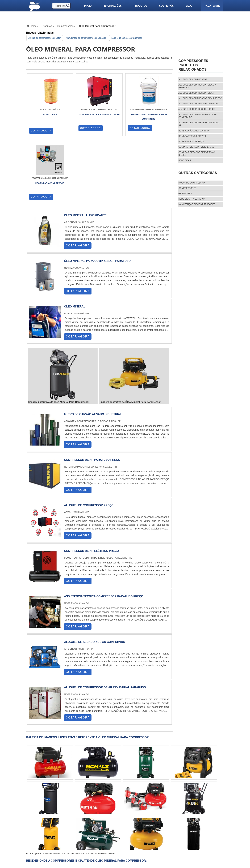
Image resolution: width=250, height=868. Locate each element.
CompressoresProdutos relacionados (193, 65)
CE (105, 806)
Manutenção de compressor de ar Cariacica (86, 38)
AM (124, 806)
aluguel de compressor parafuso (199, 104)
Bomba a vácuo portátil (192, 136)
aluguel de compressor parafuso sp (199, 124)
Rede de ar (185, 160)
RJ (45, 806)
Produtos (140, 6)
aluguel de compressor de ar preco (200, 98)
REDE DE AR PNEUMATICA (192, 199)
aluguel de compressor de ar (196, 93)
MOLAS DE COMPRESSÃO (192, 183)
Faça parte (212, 6)
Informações (113, 6)
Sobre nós (166, 6)
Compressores (187, 188)
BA (98, 806)
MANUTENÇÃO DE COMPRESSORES (197, 204)
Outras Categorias (198, 173)
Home (159, 827)
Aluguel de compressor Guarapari (127, 38)
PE (92, 806)
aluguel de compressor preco (197, 109)
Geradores (185, 194)
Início (88, 6)
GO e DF (114, 806)
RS (85, 806)
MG (51, 806)
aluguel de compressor (193, 79)
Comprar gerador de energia (196, 147)
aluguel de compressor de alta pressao (197, 86)
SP (65, 806)
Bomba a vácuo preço (191, 142)
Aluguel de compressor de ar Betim (45, 38)
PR (72, 806)
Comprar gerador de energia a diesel (197, 154)
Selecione (35, 806)
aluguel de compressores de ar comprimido (198, 116)
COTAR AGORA (41, 131)
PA (131, 806)
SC (78, 806)
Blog (189, 6)
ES (59, 806)
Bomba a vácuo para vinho (194, 131)
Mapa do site (164, 839)
